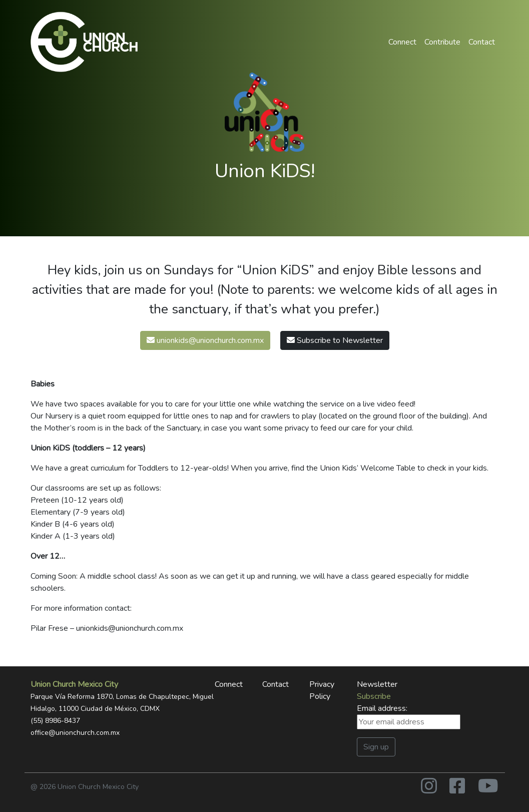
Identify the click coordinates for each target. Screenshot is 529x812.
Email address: (409, 716)
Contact (482, 42)
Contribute (442, 42)
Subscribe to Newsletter (335, 340)
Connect (402, 42)
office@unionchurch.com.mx (75, 733)
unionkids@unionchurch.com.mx (205, 340)
